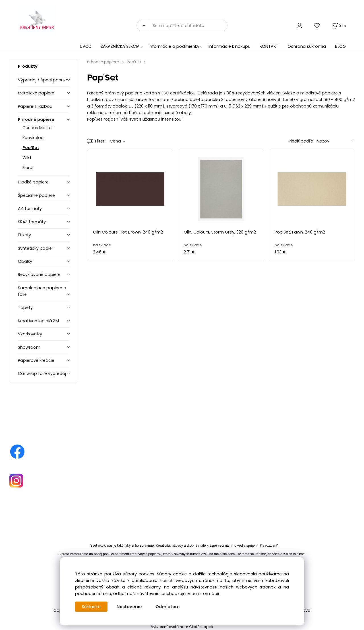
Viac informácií (203, 594)
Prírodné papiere (36, 119)
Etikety (24, 235)
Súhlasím (91, 607)
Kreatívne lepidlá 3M (38, 321)
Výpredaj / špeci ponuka (43, 80)
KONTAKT (269, 46)
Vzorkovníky (30, 334)
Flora (27, 168)
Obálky (25, 261)
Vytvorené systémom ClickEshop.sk (182, 627)
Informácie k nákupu (229, 46)
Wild (27, 158)
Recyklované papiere (39, 274)
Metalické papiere (36, 93)
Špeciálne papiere (36, 195)
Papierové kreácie (36, 360)
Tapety (25, 307)
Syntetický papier (36, 248)
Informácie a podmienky (174, 46)
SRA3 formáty (32, 222)
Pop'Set (31, 148)
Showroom (29, 347)
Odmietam (168, 607)
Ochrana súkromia (307, 46)
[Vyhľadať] (143, 26)
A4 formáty (30, 208)
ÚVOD (86, 46)
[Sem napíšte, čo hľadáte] (188, 26)
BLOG (340, 46)
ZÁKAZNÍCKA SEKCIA (120, 46)
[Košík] (339, 26)
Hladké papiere (33, 182)
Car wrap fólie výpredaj (42, 373)
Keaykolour (34, 138)
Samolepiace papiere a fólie (42, 291)
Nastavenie (129, 607)
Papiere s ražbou (35, 106)
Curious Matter (38, 128)
